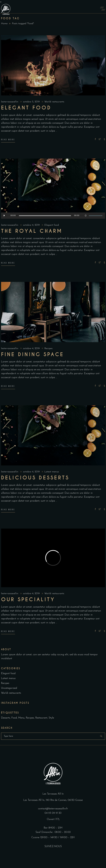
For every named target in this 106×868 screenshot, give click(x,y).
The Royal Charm (32, 231)
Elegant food (26, 108)
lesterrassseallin (10, 102)
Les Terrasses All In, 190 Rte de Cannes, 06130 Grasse (53, 800)
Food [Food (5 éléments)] (14, 718)
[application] (53, 216)
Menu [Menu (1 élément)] (21, 718)
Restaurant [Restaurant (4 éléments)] (41, 718)
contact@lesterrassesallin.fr (53, 809)
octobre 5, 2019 (32, 102)
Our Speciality (28, 600)
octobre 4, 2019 (32, 225)
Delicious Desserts (35, 478)
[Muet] (86, 216)
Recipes (48, 348)
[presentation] (7, 435)
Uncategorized (9, 688)
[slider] (45, 216)
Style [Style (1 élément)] (51, 718)
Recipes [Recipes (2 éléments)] (30, 718)
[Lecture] (4, 216)
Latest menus (52, 472)
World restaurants (54, 102)
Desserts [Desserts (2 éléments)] (6, 718)
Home (4, 24)
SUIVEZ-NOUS (53, 846)
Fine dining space (33, 355)
